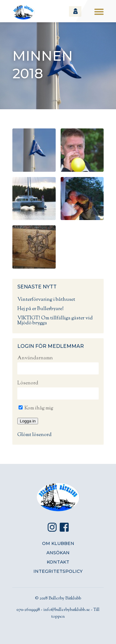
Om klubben (58, 543)
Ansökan (58, 553)
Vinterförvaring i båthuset (46, 300)
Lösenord (28, 383)
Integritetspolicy (58, 571)
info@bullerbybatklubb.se (67, 610)
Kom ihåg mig (36, 408)
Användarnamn (35, 358)
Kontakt (58, 562)
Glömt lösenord (34, 435)
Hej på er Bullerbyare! (41, 309)
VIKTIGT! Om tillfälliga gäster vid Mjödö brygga (55, 321)
